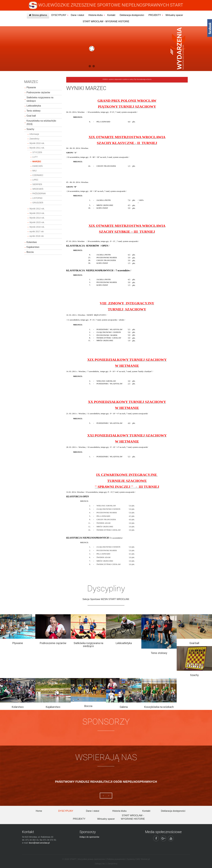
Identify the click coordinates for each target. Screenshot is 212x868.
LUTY (35, 157)
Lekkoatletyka (34, 106)
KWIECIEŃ (37, 166)
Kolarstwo (32, 242)
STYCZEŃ (37, 152)
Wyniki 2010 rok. (37, 143)
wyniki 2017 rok (37, 231)
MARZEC (37, 161)
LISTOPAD (37, 198)
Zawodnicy (34, 139)
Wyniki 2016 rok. (37, 227)
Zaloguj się (100, 864)
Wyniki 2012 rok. (37, 209)
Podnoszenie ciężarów (38, 92)
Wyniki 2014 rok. (37, 218)
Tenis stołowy (33, 111)
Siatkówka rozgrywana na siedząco (40, 99)
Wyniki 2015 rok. (37, 222)
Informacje (34, 134)
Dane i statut (77, 15)
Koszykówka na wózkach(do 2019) (41, 122)
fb (210, 28)
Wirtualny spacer (174, 15)
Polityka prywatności (116, 859)
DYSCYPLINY (59, 15)
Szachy (30, 129)
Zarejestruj (112, 864)
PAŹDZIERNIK (39, 193)
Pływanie (31, 87)
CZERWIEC (38, 175)
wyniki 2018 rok (37, 236)
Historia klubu (96, 15)
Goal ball (31, 116)
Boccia (30, 252)
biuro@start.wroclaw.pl (39, 843)
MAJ (34, 171)
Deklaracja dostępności (132, 15)
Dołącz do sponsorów (89, 837)
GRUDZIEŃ (38, 203)
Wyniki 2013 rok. (37, 213)
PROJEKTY (155, 15)
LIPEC (35, 180)
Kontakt (111, 15)
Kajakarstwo (33, 247)
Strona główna (38, 15)
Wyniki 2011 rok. (37, 148)
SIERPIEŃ (37, 184)
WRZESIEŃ (38, 189)
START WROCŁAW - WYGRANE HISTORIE (106, 21)
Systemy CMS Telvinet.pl (138, 859)
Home (39, 811)
